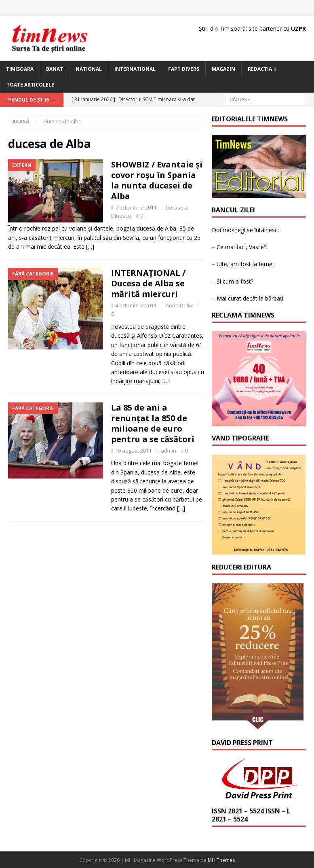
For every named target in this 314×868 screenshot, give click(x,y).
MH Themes (221, 860)
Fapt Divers (184, 69)
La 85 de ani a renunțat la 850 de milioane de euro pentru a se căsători (153, 423)
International (135, 69)
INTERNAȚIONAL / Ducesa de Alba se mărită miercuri (148, 283)
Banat (55, 69)
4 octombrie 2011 (136, 305)
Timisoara (20, 69)
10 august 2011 (133, 451)
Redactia (260, 69)
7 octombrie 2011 (136, 207)
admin (169, 451)
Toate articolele (30, 85)
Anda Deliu (179, 305)
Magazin (223, 69)
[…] (90, 247)
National (89, 69)
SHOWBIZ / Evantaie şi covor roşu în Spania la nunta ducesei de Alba (157, 180)
